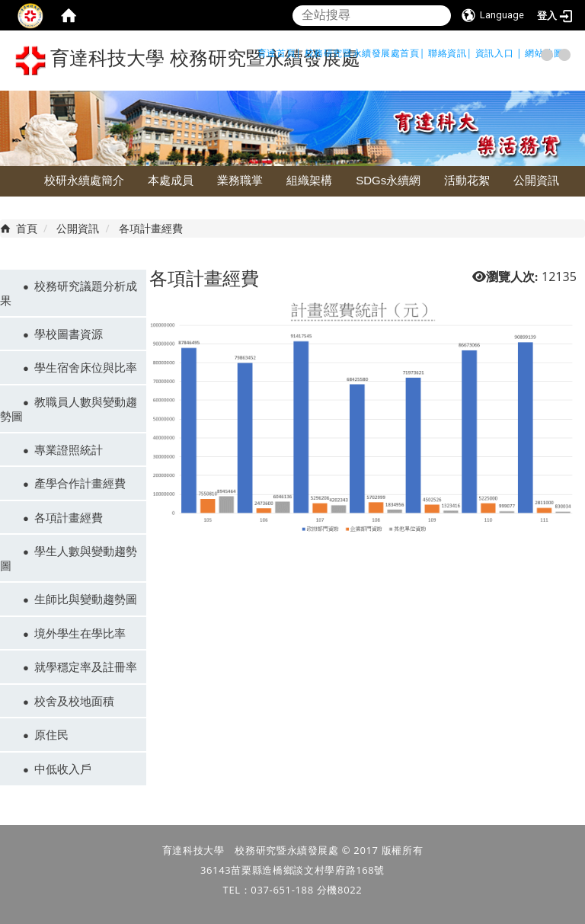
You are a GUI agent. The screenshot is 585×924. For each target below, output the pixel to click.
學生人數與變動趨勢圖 (69, 558)
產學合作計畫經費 (80, 483)
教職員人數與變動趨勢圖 (69, 409)
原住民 (51, 734)
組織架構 (309, 180)
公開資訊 (536, 180)
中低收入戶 (63, 769)
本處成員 (171, 180)
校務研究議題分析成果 (69, 293)
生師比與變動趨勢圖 (86, 599)
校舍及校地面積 (74, 701)
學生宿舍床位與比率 (86, 367)
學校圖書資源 (69, 334)
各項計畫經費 (69, 517)
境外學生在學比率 (80, 633)
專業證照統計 (69, 449)
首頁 (27, 228)
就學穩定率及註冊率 (86, 667)
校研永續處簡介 (84, 180)
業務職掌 (240, 180)
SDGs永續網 (388, 180)
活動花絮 (467, 180)
